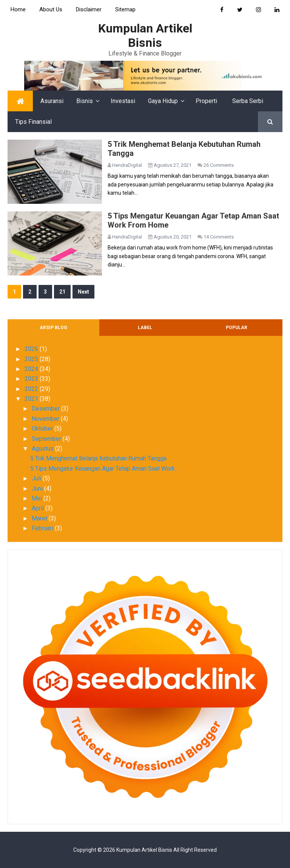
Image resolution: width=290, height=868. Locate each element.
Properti (206, 101)
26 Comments (219, 165)
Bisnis (85, 101)
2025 (32, 359)
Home (18, 9)
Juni (38, 489)
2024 (32, 369)
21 (62, 292)
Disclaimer (89, 9)
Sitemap (125, 9)
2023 (32, 379)
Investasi (123, 101)
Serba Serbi (248, 101)
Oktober (43, 429)
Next (83, 292)
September (47, 439)
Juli (37, 478)
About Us (51, 9)
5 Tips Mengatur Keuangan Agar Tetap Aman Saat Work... (104, 469)
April (39, 508)
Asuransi (52, 101)
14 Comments (219, 237)
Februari (43, 528)
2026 (32, 349)
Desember (46, 409)
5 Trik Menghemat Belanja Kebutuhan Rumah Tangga (98, 458)
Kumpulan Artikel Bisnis (144, 850)
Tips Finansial (33, 122)
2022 (32, 389)
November (46, 419)
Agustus (43, 449)
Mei (38, 498)
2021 (32, 399)
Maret (40, 518)
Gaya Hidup (163, 101)
